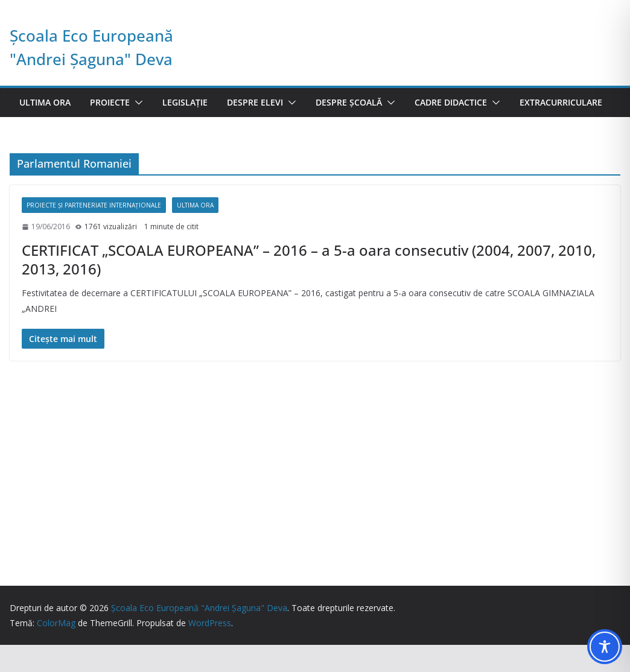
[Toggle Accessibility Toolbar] (605, 647)
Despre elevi (255, 102)
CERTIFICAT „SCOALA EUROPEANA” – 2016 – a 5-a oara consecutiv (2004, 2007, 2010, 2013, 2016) (309, 259)
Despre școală (349, 102)
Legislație (185, 102)
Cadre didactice (451, 102)
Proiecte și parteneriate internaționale (94, 205)
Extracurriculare (561, 102)
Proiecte (110, 102)
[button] (136, 103)
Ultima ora (45, 102)
